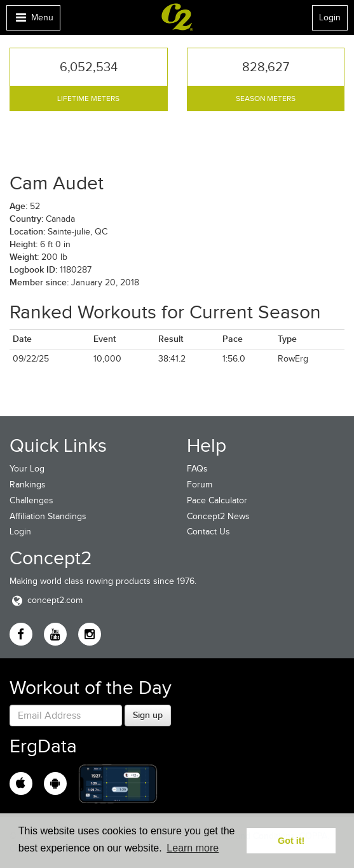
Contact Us (208, 532)
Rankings (28, 485)
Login (330, 17)
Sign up (148, 715)
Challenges (31, 500)
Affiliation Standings (48, 516)
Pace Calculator (217, 500)
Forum (200, 485)
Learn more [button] (193, 848)
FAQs (197, 469)
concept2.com (46, 600)
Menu (33, 21)
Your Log (27, 469)
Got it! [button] (291, 841)
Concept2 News (218, 516)
